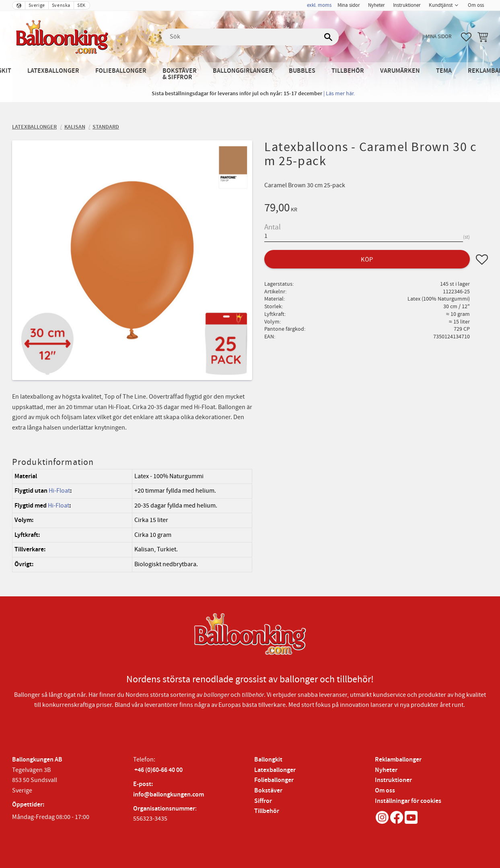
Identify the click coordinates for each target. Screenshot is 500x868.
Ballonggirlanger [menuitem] (243, 71)
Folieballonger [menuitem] (121, 71)
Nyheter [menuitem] (377, 5)
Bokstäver (268, 791)
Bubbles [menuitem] (302, 71)
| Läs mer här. (339, 93)
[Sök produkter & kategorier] (250, 37)
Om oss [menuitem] (476, 5)
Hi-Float (59, 491)
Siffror (263, 801)
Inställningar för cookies (408, 801)
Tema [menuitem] (444, 71)
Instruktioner (393, 780)
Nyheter (386, 770)
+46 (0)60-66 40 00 (158, 770)
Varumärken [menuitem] (400, 71)
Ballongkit (268, 760)
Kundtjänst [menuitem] (441, 5)
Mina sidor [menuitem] (349, 5)
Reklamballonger (398, 760)
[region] (132, 521)
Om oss (385, 791)
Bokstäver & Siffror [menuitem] (180, 74)
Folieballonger (274, 780)
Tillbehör (267, 811)
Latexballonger (275, 770)
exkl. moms (319, 5)
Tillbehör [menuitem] (348, 71)
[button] (466, 37)
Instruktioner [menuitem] (407, 5)
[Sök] (329, 37)
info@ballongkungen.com (169, 795)
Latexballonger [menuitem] (53, 71)
